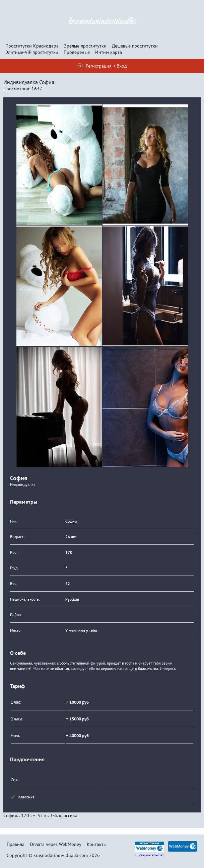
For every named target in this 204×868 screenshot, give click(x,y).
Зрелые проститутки (85, 46)
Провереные (77, 52)
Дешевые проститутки (135, 46)
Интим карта (109, 52)
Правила (16, 844)
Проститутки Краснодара (32, 46)
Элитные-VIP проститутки (32, 52)
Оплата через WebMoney (56, 844)
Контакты (97, 844)
